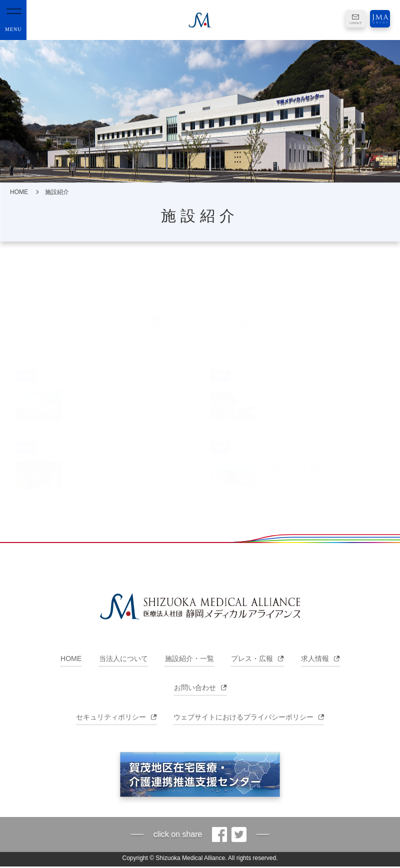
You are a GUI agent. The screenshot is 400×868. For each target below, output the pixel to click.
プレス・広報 (257, 658)
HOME (19, 192)
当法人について (123, 658)
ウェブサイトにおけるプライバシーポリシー (249, 717)
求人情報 (320, 658)
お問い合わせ (200, 687)
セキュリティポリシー (116, 717)
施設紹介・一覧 (189, 658)
